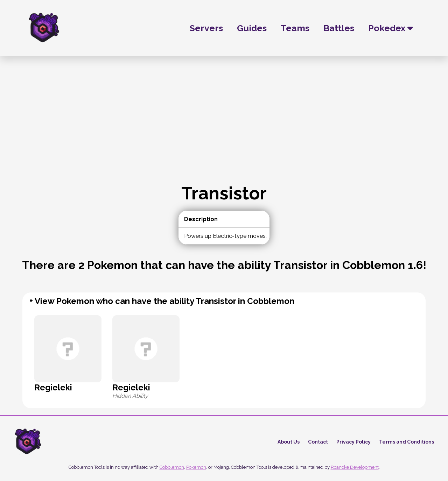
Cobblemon (172, 467)
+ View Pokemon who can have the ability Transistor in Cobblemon (162, 301)
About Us (289, 442)
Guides (252, 28)
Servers (206, 28)
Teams (295, 28)
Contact (318, 442)
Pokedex (391, 28)
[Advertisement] (224, 130)
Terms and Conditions (407, 442)
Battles (339, 28)
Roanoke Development (355, 467)
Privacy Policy (353, 442)
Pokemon (196, 467)
